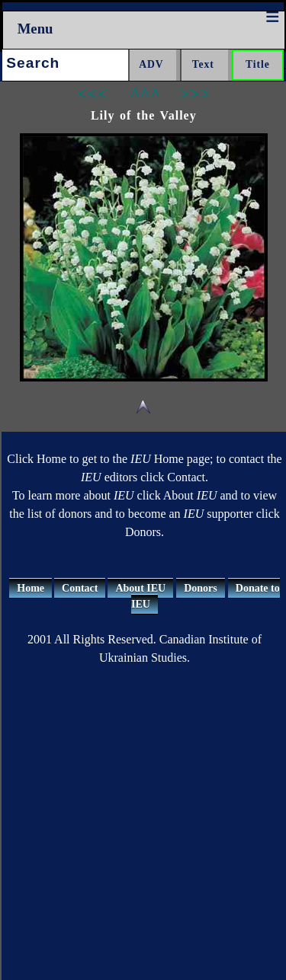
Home (31, 588)
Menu (35, 29)
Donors (201, 588)
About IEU (140, 588)
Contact (80, 588)
